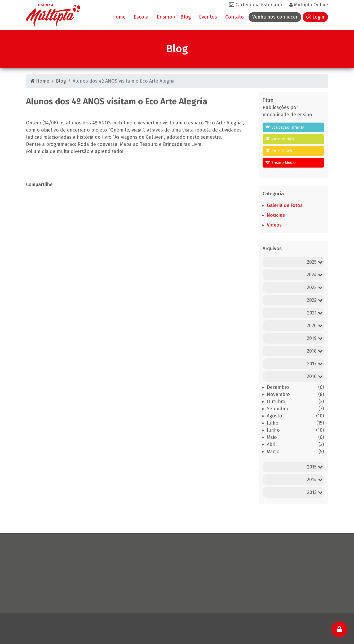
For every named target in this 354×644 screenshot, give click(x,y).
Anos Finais (279, 151)
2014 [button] (315, 480)
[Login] (339, 629)
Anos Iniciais (280, 139)
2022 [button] (315, 300)
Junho (273, 430)
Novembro (278, 394)
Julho (273, 423)
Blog (186, 17)
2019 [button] (315, 338)
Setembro (278, 409)
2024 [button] (315, 275)
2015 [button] (315, 467)
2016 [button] (315, 376)
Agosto (275, 416)
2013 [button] (315, 492)
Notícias (276, 215)
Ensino (165, 17)
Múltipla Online (309, 5)
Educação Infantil (285, 127)
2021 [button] (315, 313)
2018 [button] (315, 351)
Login (318, 17)
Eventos (208, 17)
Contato (234, 17)
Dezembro (278, 387)
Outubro (276, 402)
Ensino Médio (280, 163)
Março (273, 452)
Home (119, 17)
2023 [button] (315, 287)
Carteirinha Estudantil (256, 5)
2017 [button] (315, 364)
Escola (141, 17)
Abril (272, 444)
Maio (272, 437)
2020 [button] (315, 326)
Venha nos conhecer (275, 17)
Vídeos (274, 225)
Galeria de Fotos (285, 205)
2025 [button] (315, 262)
